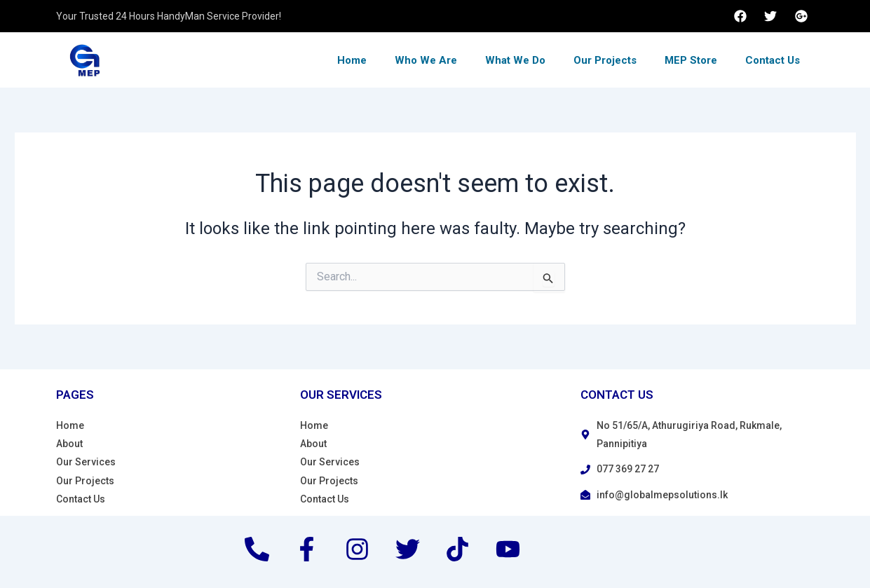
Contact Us (773, 60)
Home (352, 60)
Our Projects (605, 60)
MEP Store (691, 60)
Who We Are (426, 60)
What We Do (515, 60)
